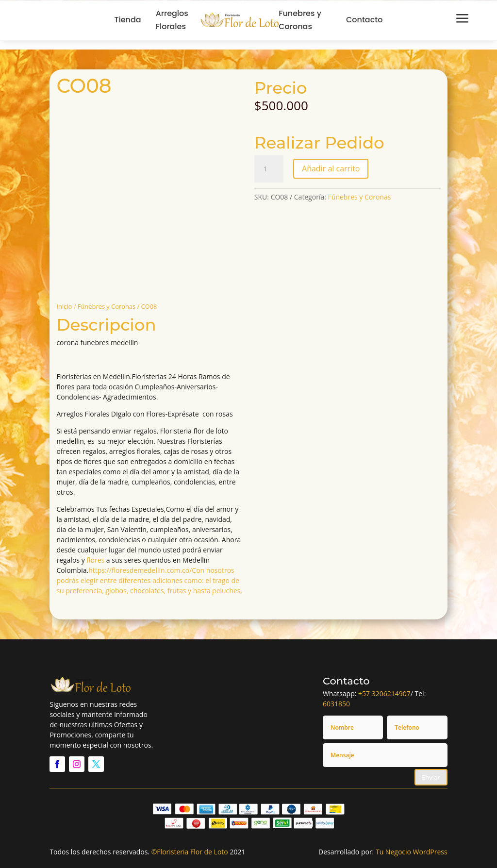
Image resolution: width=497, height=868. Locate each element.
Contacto (364, 20)
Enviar (431, 777)
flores (95, 560)
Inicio (64, 306)
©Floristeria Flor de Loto (190, 852)
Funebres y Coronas (300, 20)
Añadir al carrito (331, 168)
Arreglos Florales (172, 20)
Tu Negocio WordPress (412, 852)
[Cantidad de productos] (269, 169)
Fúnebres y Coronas (107, 306)
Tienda (128, 20)
